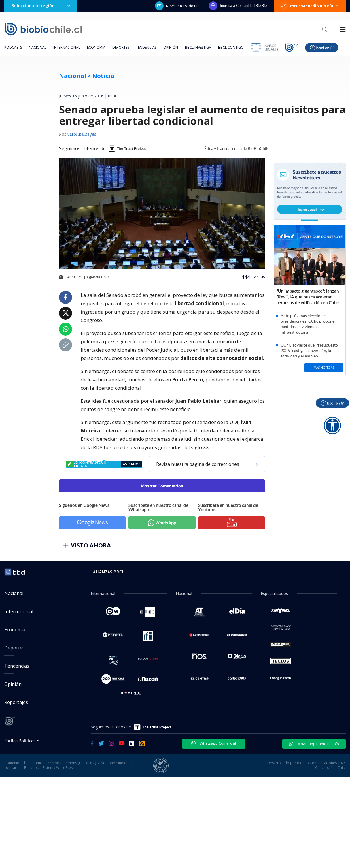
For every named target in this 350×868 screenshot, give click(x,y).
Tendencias (146, 47)
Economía (96, 47)
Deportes (121, 47)
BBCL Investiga (198, 47)
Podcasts (13, 47)
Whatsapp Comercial (214, 743)
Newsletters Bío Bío (177, 6)
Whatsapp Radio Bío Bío (314, 744)
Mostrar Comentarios (162, 486)
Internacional (67, 47)
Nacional (38, 47)
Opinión (171, 47)
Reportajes (16, 702)
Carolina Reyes (82, 135)
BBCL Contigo (231, 47)
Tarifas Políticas (20, 740)
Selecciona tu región (41, 6)
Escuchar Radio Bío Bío (310, 6)
